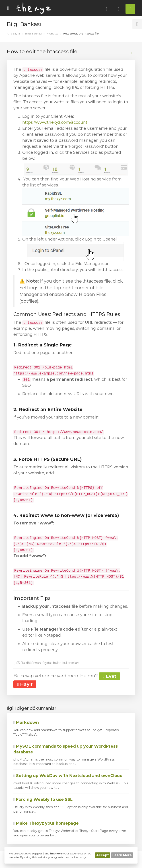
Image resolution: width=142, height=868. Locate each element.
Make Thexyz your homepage (46, 823)
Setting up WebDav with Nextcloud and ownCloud (68, 776)
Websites (53, 33)
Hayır (25, 684)
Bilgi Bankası (33, 33)
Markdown (26, 722)
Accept (103, 855)
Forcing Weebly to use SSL (43, 799)
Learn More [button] (122, 855)
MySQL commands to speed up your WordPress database (66, 749)
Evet (110, 676)
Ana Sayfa (13, 33)
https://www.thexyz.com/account (55, 122)
